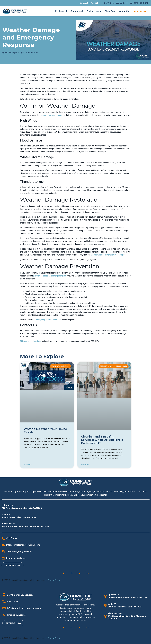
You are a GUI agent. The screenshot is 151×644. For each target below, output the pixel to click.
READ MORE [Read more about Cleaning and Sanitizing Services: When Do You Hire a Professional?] (85, 464)
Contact (84, 3)
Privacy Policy (54, 580)
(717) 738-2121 (142, 3)
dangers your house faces (51, 115)
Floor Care (110, 11)
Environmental (94, 11)
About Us (124, 11)
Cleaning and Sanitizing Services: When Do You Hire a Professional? (102, 440)
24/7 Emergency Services (118, 3)
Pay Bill (94, 3)
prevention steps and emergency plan (50, 276)
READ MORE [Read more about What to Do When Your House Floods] (28, 464)
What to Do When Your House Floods (45, 431)
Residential (61, 11)
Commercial (77, 11)
